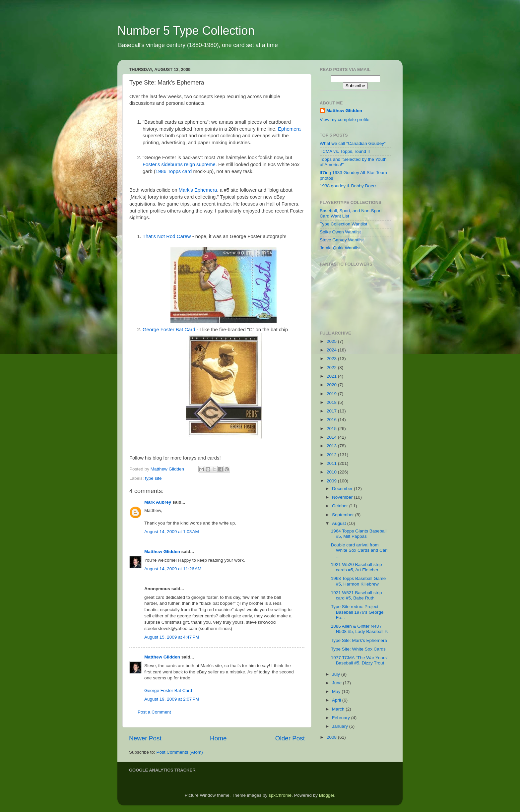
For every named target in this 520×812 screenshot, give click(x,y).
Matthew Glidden (162, 552)
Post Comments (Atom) (180, 752)
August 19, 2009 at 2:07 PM (172, 699)
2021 (332, 376)
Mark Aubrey (158, 502)
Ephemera (289, 129)
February (342, 718)
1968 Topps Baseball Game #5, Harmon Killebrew (358, 581)
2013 (332, 446)
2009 (332, 481)
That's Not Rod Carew (167, 236)
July (337, 674)
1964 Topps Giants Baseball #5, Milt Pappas (359, 534)
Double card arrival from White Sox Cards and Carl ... (359, 550)
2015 (332, 429)
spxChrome (280, 795)
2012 (332, 455)
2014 (332, 437)
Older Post (290, 738)
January (341, 726)
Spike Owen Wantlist (340, 232)
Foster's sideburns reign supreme (179, 164)
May (337, 691)
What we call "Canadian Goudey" (353, 143)
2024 (332, 350)
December (343, 489)
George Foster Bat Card (169, 330)
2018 (332, 402)
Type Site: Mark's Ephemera (359, 640)
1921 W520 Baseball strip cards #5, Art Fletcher (357, 567)
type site (153, 478)
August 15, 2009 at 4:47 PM (172, 637)
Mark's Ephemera (198, 190)
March (339, 709)
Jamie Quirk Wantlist (340, 248)
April (337, 700)
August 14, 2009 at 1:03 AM (172, 532)
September (344, 515)
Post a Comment (154, 712)
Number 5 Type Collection (186, 31)
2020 (332, 385)
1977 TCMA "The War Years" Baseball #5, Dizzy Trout (360, 660)
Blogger (327, 795)
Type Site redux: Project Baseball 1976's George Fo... (357, 612)
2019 (332, 394)
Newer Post (145, 738)
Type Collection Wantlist (344, 224)
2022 (332, 368)
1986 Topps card (174, 171)
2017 (332, 411)
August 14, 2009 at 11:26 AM (173, 569)
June (337, 683)
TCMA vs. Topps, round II (345, 151)
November (343, 497)
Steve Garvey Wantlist (342, 240)
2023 (332, 359)
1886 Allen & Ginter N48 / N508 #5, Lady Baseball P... (361, 629)
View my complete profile (345, 120)
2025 (332, 341)
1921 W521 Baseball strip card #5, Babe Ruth (357, 595)
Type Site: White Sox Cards (358, 649)
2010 (332, 472)
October (341, 506)
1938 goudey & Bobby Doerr (348, 186)
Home (218, 738)
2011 (332, 463)
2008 (332, 737)
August (340, 523)
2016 (332, 420)
